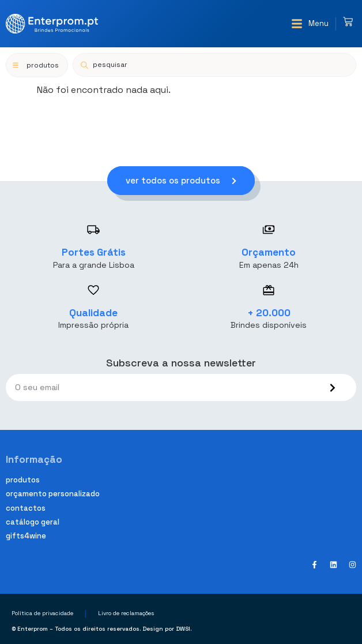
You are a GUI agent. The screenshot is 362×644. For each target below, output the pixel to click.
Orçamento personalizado (53, 494)
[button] (310, 24)
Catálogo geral (33, 522)
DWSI (183, 629)
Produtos (23, 480)
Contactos (26, 508)
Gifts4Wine (26, 536)
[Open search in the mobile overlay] (214, 65)
